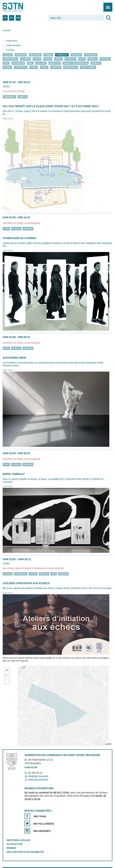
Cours (48, 59)
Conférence (10, 59)
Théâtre (56, 67)
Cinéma (48, 55)
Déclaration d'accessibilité (25, 852)
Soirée (7, 67)
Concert (76, 55)
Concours (91, 55)
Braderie (21, 55)
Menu (107, 5)
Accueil (6, 30)
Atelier (8, 55)
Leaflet (108, 744)
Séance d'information (76, 63)
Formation (18, 63)
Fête (6, 63)
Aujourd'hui (12, 41)
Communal (62, 55)
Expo (82, 59)
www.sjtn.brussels (38, 780)
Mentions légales (18, 840)
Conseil (25, 59)
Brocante (35, 55)
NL (12, 18)
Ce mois (10, 50)
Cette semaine (13, 45)
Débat (58, 59)
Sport (34, 67)
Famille (93, 59)
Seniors (96, 63)
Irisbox (11, 848)
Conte (37, 59)
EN (18, 18)
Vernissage (71, 67)
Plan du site (15, 844)
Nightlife (55, 63)
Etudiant (70, 59)
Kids (30, 63)
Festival (105, 59)
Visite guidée (88, 67)
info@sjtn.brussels (38, 776)
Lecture (41, 63)
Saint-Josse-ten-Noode (18, 7)
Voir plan (31, 767)
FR (5, 18)
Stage (44, 67)
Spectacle (21, 67)
